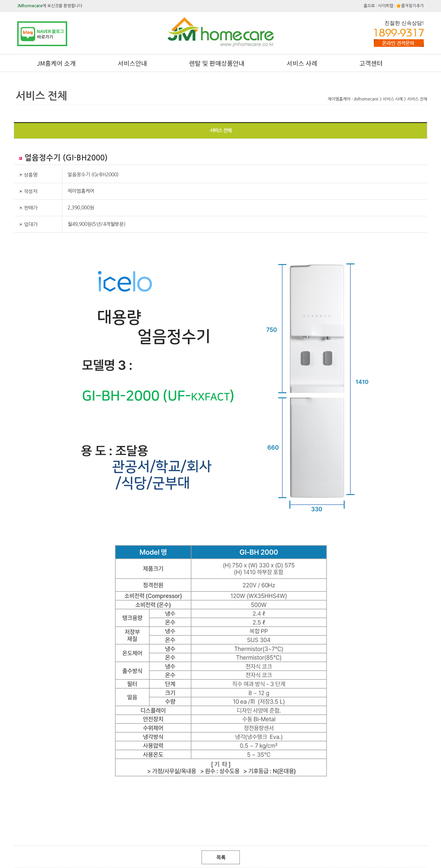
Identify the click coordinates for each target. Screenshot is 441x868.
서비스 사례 (302, 63)
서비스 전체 (221, 130)
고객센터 (371, 63)
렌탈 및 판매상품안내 (217, 63)
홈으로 (369, 6)
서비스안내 (132, 63)
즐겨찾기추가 (410, 6)
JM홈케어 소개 (56, 63)
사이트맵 (386, 6)
